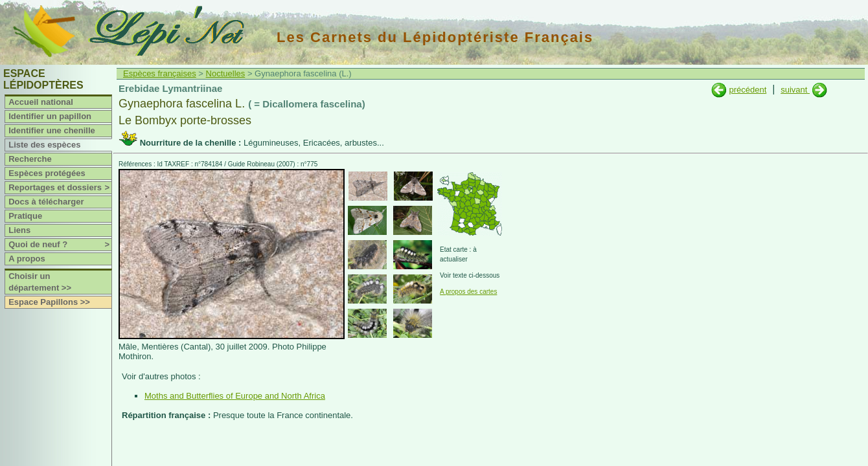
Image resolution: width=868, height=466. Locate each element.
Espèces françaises (160, 73)
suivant (795, 90)
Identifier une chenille (52, 130)
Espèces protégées (47, 173)
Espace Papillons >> (49, 302)
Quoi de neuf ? (60, 245)
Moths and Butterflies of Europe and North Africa (235, 396)
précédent (748, 90)
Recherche (30, 159)
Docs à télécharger (46, 202)
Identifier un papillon (50, 116)
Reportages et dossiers (60, 188)
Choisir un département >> (40, 282)
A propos (27, 259)
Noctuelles (226, 73)
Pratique (25, 216)
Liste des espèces (44, 145)
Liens (19, 230)
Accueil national (41, 102)
